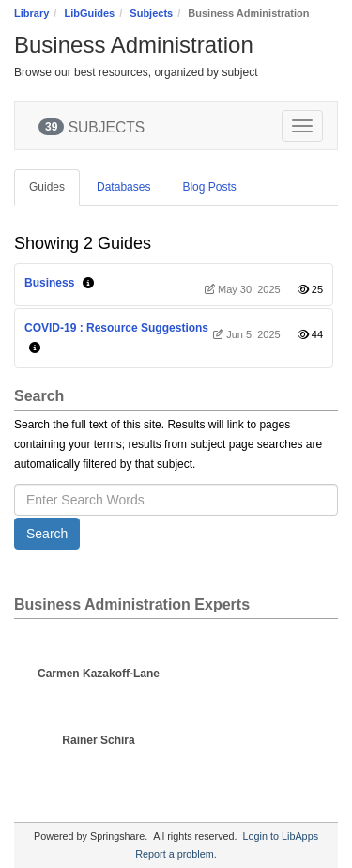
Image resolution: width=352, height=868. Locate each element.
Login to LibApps (281, 836)
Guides (47, 187)
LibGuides (89, 13)
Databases (123, 187)
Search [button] (47, 534)
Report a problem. (176, 854)
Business (49, 283)
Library (31, 13)
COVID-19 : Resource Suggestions (116, 328)
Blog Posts (209, 187)
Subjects (151, 13)
